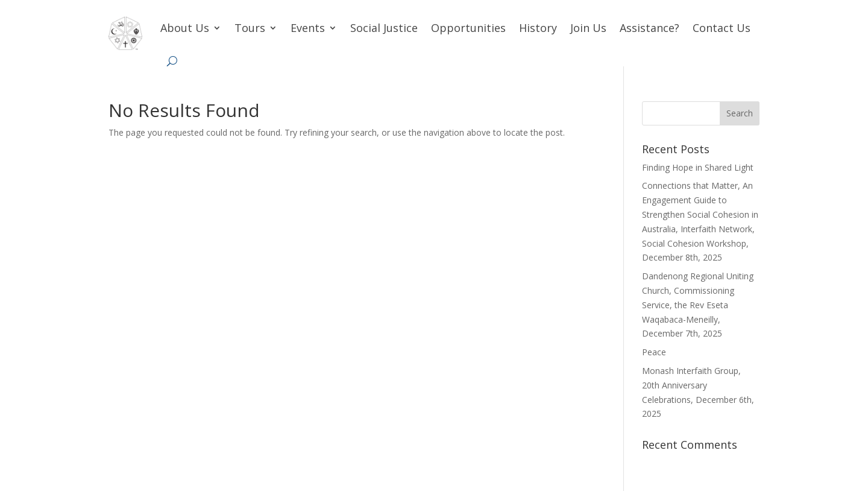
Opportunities (468, 28)
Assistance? (649, 28)
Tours (250, 28)
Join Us (588, 28)
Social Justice (384, 28)
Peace (654, 352)
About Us (185, 28)
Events (308, 28)
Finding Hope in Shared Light (698, 167)
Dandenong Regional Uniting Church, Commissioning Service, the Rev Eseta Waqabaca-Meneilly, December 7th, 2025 (698, 305)
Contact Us (722, 28)
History (538, 28)
